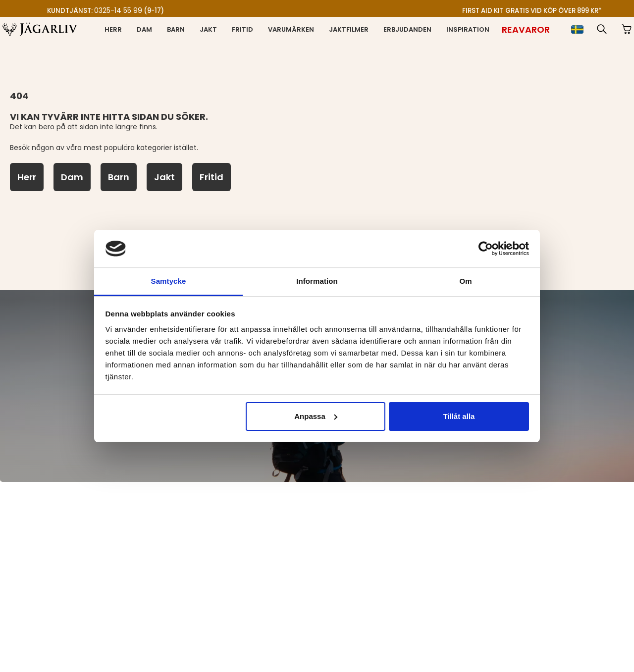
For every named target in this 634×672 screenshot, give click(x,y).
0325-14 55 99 (118, 10)
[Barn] (119, 177)
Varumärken (291, 29)
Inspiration (468, 29)
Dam (144, 29)
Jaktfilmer (349, 29)
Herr (113, 29)
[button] (602, 29)
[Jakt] (164, 177)
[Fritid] (211, 177)
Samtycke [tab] (169, 281)
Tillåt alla (459, 416)
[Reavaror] (526, 29)
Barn (176, 29)
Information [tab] (317, 281)
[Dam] (72, 177)
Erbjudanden (407, 29)
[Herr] (27, 177)
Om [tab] (465, 281)
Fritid (242, 29)
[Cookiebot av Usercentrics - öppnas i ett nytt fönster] (486, 249)
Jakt (208, 29)
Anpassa (316, 416)
